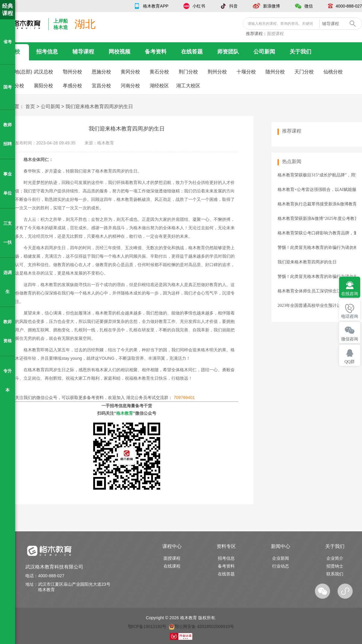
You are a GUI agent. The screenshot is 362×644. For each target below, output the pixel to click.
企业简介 (335, 558)
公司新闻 (264, 52)
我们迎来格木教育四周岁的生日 (99, 106)
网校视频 (119, 52)
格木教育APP (156, 6)
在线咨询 (350, 294)
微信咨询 (350, 339)
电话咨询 (350, 316)
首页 (30, 106)
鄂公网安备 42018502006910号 (201, 626)
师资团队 (228, 52)
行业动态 (281, 566)
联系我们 (335, 574)
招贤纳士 (335, 566)
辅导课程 (83, 52)
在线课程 (172, 566)
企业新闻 (281, 558)
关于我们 (300, 52)
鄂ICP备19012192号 (147, 626)
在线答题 (192, 52)
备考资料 (156, 52)
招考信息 (47, 52)
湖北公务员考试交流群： (160, 398)
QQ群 (350, 362)
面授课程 (275, 34)
